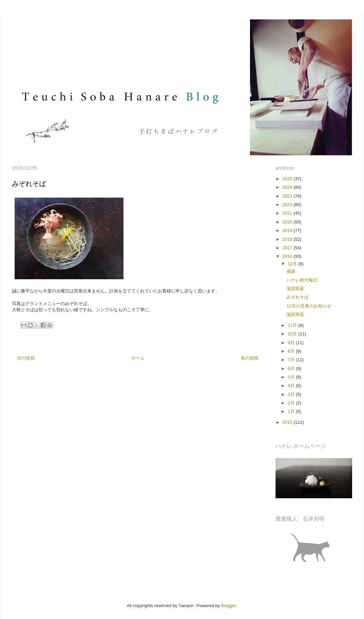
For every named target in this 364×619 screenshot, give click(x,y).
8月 (292, 351)
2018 (288, 239)
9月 (292, 343)
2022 (288, 205)
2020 (288, 222)
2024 (288, 187)
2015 (288, 422)
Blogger (229, 606)
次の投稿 (26, 358)
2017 (288, 248)
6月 (292, 369)
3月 (292, 394)
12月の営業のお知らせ (309, 306)
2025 (288, 179)
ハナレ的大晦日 (302, 280)
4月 (292, 386)
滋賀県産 (295, 289)
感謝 (291, 271)
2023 (288, 196)
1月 (292, 411)
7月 (292, 360)
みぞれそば (297, 297)
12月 (293, 264)
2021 (288, 213)
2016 (288, 256)
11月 (293, 325)
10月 (293, 334)
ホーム (138, 358)
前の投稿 (250, 358)
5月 (292, 377)
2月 (292, 403)
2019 (288, 230)
